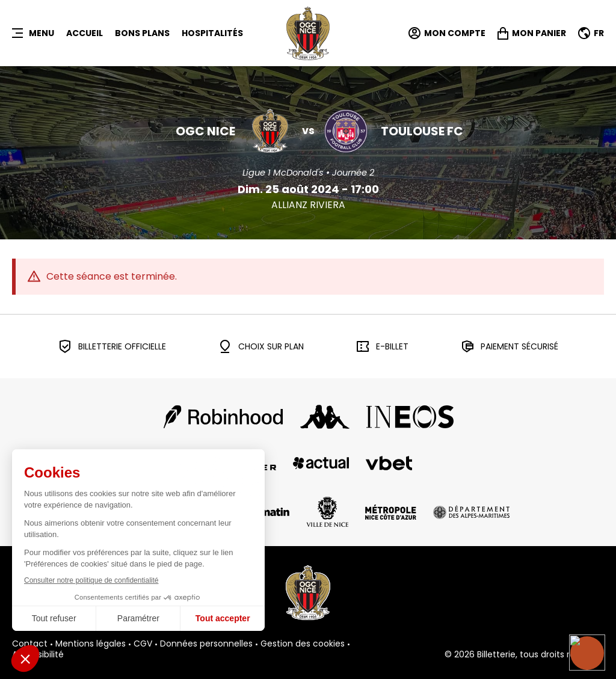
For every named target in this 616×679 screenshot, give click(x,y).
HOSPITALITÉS (212, 33)
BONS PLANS (142, 33)
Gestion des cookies (303, 644)
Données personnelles (206, 644)
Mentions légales (91, 644)
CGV (143, 644)
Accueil (85, 33)
